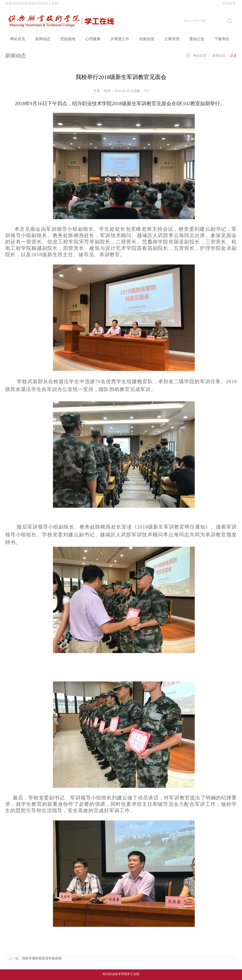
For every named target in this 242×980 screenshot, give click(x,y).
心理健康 (93, 39)
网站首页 (18, 39)
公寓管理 (172, 39)
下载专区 (222, 39)
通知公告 (197, 39)
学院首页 (229, 3)
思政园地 (68, 39)
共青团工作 (120, 39)
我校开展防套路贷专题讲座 (42, 958)
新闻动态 (43, 39)
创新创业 (147, 39)
